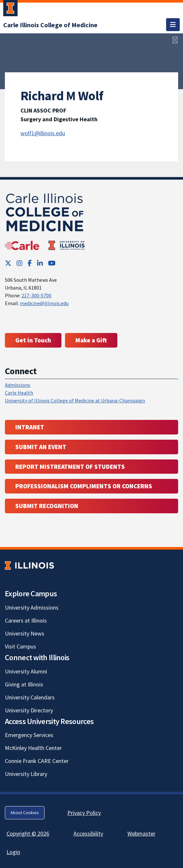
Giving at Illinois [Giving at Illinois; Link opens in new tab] (24, 684)
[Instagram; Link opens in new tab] (20, 263)
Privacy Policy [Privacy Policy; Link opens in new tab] (84, 813)
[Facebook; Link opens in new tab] (30, 263)
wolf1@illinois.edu (43, 133)
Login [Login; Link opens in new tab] (13, 852)
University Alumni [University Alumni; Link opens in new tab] (26, 671)
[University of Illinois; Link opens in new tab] (29, 565)
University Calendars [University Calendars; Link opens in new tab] (30, 697)
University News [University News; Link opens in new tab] (25, 633)
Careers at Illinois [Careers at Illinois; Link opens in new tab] (26, 620)
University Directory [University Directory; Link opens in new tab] (29, 710)
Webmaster (141, 833)
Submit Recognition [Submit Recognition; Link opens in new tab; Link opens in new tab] (47, 506)
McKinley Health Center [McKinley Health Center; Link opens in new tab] (33, 748)
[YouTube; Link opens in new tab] (52, 263)
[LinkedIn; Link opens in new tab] (40, 263)
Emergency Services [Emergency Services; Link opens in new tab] (29, 735)
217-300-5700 (36, 295)
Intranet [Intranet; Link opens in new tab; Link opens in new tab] (30, 427)
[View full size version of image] (175, 40)
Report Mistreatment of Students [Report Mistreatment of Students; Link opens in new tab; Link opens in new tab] (70, 467)
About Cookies (25, 813)
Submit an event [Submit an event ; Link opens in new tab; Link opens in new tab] (41, 447)
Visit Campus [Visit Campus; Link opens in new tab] (20, 646)
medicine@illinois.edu (44, 303)
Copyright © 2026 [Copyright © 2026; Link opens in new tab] (28, 833)
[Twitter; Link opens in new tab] (8, 263)
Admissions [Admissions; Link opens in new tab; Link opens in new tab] (18, 385)
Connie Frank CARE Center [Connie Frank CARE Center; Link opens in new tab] (37, 761)
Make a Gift (91, 340)
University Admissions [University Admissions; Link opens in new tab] (32, 607)
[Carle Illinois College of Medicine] (50, 25)
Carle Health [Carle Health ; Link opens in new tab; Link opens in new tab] (19, 393)
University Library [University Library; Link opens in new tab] (26, 774)
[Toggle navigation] (173, 25)
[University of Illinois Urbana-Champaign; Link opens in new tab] (10, 9)
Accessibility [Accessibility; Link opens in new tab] (88, 833)
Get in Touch (33, 340)
